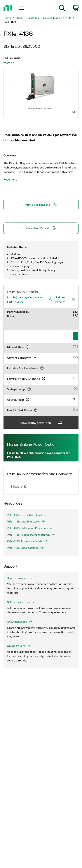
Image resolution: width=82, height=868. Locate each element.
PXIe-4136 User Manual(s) (26, 521)
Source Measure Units (57, 18)
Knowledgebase (20, 622)
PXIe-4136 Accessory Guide (27, 541)
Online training (19, 646)
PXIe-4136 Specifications (25, 548)
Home (7, 18)
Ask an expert (60, 299)
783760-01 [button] (9, 63)
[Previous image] (11, 87)
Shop (19, 18)
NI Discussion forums (23, 602)
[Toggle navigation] (22, 8)
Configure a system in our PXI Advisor (25, 299)
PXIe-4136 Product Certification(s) (31, 535)
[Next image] (71, 87)
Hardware (33, 18)
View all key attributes (41, 423)
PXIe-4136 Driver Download (27, 515)
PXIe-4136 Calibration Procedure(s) (32, 528)
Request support (20, 578)
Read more (10, 179)
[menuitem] (62, 9)
